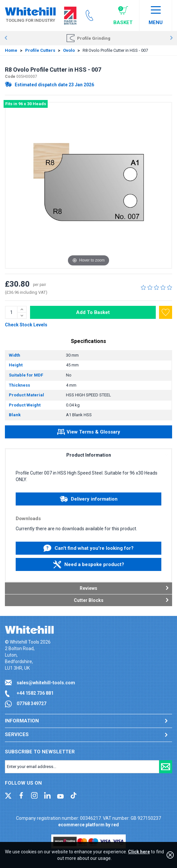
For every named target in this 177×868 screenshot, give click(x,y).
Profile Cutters (40, 50)
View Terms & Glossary (89, 433)
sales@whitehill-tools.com (46, 683)
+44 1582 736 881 (35, 693)
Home (11, 50)
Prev (6, 38)
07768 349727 (32, 704)
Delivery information (89, 499)
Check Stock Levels (26, 325)
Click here (139, 852)
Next (171, 38)
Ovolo (69, 50)
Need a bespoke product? (89, 564)
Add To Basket (93, 312)
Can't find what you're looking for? (88, 548)
